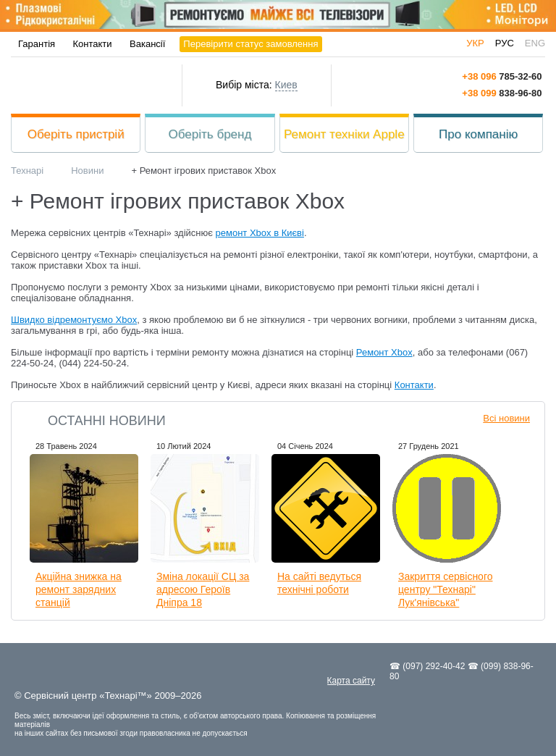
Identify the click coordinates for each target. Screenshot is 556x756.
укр (475, 43)
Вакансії (147, 44)
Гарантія (37, 44)
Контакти (93, 44)
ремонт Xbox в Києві (260, 233)
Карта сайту (351, 681)
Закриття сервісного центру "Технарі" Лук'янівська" (446, 589)
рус (505, 43)
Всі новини (506, 418)
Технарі (96, 85)
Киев (286, 85)
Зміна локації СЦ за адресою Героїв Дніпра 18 (203, 589)
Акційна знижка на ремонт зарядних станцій (79, 589)
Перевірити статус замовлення (250, 44)
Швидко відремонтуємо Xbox (74, 320)
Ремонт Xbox (384, 352)
